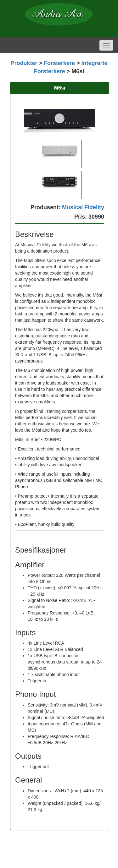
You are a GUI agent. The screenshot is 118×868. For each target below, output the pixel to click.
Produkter (24, 63)
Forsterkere (59, 63)
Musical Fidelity (83, 207)
